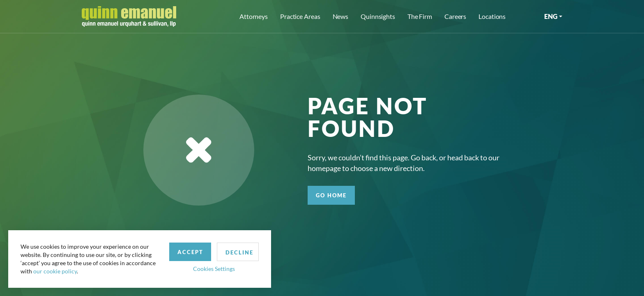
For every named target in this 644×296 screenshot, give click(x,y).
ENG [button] (551, 16)
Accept (190, 252)
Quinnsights (378, 16)
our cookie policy (55, 271)
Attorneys (254, 16)
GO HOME (331, 195)
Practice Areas (300, 16)
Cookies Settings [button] (214, 269)
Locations (492, 16)
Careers (455, 16)
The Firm (420, 16)
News (341, 16)
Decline (239, 252)
